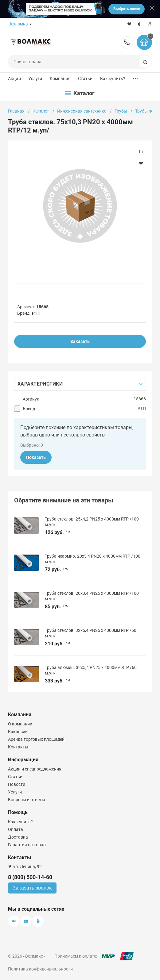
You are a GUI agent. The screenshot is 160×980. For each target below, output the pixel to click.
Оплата (16, 829)
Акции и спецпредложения (35, 769)
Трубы (121, 111)
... (135, 77)
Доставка (18, 837)
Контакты (18, 747)
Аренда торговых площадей (36, 739)
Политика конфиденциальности (40, 969)
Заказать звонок (32, 888)
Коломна (19, 24)
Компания (60, 79)
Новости (17, 784)
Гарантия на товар (27, 845)
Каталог (41, 111)
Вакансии (18, 732)
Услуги (35, 79)
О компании (20, 724)
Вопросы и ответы (27, 800)
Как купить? (113, 79)
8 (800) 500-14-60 (127, 42)
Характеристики (40, 384)
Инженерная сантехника (82, 111)
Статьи (85, 79)
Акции (14, 79)
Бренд (29, 409)
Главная (16, 111)
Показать (36, 457)
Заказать (80, 341)
